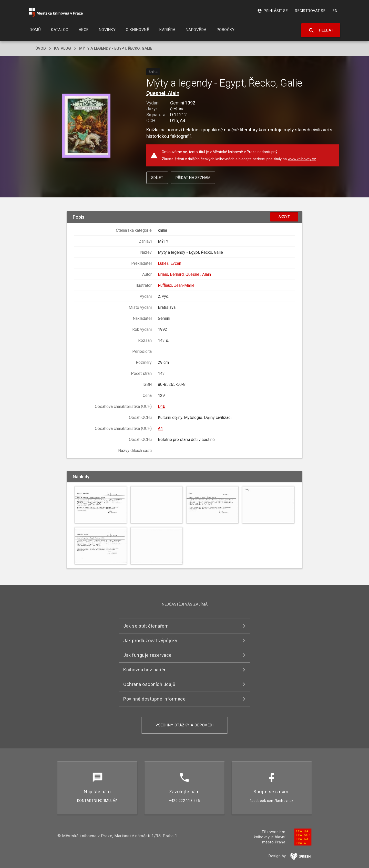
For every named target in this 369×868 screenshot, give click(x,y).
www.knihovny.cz (302, 159)
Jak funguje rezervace (147, 655)
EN (335, 11)
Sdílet (157, 178)
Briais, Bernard (171, 274)
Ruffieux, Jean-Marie (176, 285)
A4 (160, 428)
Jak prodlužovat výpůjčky (150, 641)
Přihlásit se (273, 11)
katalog (63, 48)
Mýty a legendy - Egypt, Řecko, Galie (116, 48)
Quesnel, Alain (163, 93)
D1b (162, 406)
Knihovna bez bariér (145, 670)
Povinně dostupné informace (154, 699)
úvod (41, 48)
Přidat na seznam (193, 178)
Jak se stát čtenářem (146, 626)
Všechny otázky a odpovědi (185, 725)
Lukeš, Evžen (170, 263)
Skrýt (284, 217)
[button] (86, 126)
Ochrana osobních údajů (149, 684)
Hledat (321, 30)
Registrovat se (310, 11)
